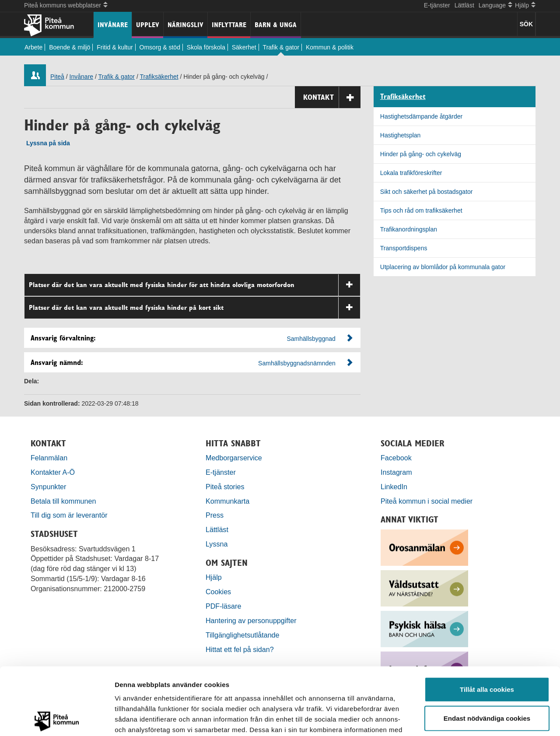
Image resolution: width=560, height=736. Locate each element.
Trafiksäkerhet (159, 77)
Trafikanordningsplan (409, 229)
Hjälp (214, 577)
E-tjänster (437, 5)
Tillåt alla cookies (487, 622)
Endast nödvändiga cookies (487, 651)
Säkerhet (244, 47)
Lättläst (464, 5)
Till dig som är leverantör (70, 515)
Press (215, 515)
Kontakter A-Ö (53, 472)
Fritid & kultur (115, 47)
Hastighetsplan (401, 135)
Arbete (33, 47)
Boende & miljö (70, 47)
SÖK (526, 24)
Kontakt (332, 97)
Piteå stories (225, 487)
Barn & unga (276, 25)
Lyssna (217, 544)
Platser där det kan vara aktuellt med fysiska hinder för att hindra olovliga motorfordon (194, 285)
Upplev (148, 25)
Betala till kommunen (63, 501)
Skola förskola (206, 47)
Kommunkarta (227, 501)
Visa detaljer (475, 719)
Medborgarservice (234, 458)
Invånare (113, 25)
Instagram (396, 472)
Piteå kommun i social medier (427, 501)
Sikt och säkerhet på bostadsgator (427, 192)
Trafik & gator (281, 47)
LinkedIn (394, 487)
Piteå (57, 77)
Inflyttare (229, 25)
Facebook (396, 458)
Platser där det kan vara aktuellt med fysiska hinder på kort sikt (194, 308)
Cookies (218, 592)
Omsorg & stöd (160, 47)
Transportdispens (404, 248)
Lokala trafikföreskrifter (411, 173)
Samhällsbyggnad (311, 339)
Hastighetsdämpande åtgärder (421, 116)
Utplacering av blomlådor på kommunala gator (443, 267)
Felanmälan (49, 458)
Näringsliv (185, 25)
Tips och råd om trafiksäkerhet (421, 210)
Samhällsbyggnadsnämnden (297, 363)
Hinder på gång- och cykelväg (421, 154)
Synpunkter (48, 487)
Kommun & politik (330, 47)
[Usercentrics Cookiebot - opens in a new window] (57, 719)
